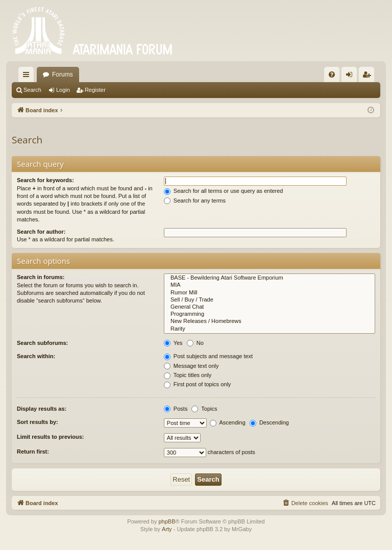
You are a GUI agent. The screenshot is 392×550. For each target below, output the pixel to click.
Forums (63, 74)
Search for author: (41, 232)
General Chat (269, 307)
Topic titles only (188, 375)
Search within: (36, 356)
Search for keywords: (45, 180)
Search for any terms (195, 201)
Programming (269, 314)
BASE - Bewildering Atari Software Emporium (269, 278)
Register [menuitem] (369, 77)
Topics (204, 409)
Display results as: (42, 409)
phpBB (167, 521)
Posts (176, 409)
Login (63, 90)
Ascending (228, 422)
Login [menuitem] (351, 77)
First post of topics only (198, 384)
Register (95, 90)
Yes (173, 343)
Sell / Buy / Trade (269, 300)
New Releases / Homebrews (269, 321)
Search (32, 90)
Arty (167, 529)
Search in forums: (41, 277)
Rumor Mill (269, 293)
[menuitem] (332, 74)
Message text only (191, 366)
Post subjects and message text (208, 356)
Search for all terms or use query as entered (224, 191)
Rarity (269, 329)
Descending (269, 422)
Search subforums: (42, 343)
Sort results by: (38, 422)
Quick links (28, 77)
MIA (269, 285)
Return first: (33, 452)
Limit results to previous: (50, 437)
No (195, 343)
